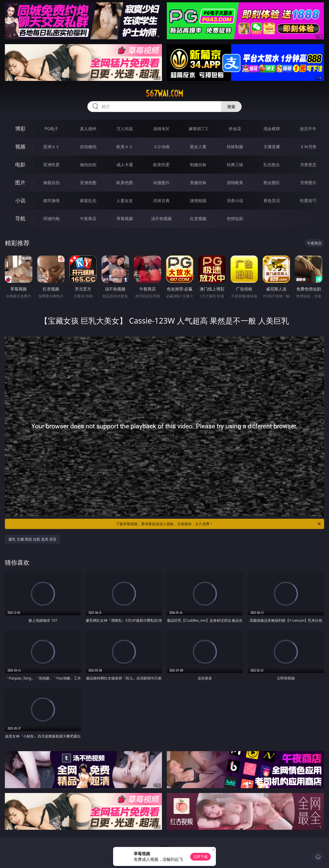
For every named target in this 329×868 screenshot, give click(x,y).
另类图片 (308, 183)
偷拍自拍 (88, 165)
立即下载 (200, 857)
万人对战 (125, 129)
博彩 (20, 129)
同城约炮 (51, 219)
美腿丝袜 (198, 183)
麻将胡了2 (198, 129)
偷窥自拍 (51, 183)
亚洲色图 (88, 183)
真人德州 (88, 129)
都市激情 (51, 201)
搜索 (231, 107)
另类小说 (235, 201)
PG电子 (51, 129)
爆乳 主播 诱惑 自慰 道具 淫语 (32, 539)
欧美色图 (125, 183)
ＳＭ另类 (308, 147)
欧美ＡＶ (125, 147)
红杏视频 (198, 219)
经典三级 (235, 165)
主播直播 (272, 147)
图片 (20, 182)
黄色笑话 (272, 201)
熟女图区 (272, 183)
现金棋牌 (272, 129)
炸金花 (235, 129)
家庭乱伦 (88, 201)
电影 (20, 164)
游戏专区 (161, 129)
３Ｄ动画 (161, 147)
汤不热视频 (161, 219)
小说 (20, 200)
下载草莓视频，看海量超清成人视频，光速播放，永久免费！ (219, 524)
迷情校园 (198, 201)
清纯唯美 (235, 183)
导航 (20, 218)
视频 (20, 147)
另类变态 (308, 165)
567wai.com (164, 93)
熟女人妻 (198, 147)
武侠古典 (161, 201)
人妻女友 (125, 201)
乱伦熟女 (272, 165)
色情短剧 (235, 219)
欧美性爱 (161, 165)
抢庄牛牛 (308, 129)
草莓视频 (125, 219)
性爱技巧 (308, 201)
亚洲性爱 (51, 165)
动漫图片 (161, 183)
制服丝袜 (198, 165)
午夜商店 (88, 219)
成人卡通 (125, 165)
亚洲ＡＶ (51, 147)
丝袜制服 (235, 147)
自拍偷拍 (88, 147)
